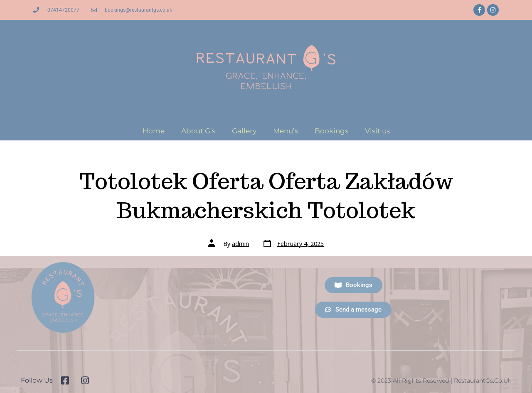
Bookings (331, 131)
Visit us (377, 131)
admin (240, 244)
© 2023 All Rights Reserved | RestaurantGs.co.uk (441, 381)
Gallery (244, 131)
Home (154, 131)
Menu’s (286, 131)
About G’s (198, 131)
